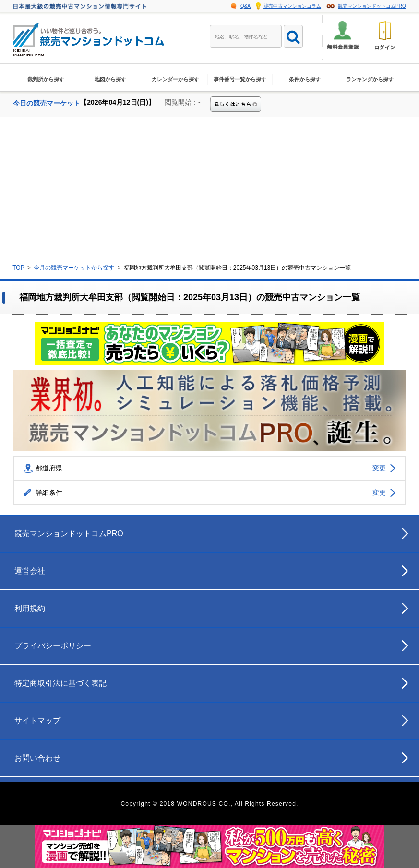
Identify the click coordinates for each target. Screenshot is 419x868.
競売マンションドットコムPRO (372, 6)
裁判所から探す (46, 79)
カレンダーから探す (175, 79)
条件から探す (305, 79)
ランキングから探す (370, 79)
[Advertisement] (209, 189)
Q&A (245, 6)
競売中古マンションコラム (292, 6)
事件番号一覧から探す (240, 79)
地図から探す (110, 79)
